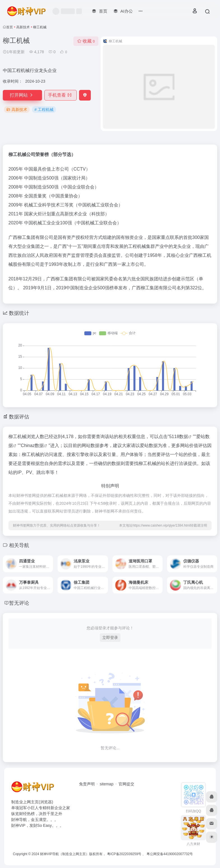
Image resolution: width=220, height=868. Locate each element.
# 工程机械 (44, 110)
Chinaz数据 (32, 445)
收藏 (86, 41)
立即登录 (110, 637)
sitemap (107, 784)
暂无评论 (19, 603)
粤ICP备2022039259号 (124, 854)
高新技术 (23, 27)
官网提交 (126, 784)
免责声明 (87, 784)
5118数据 (179, 437)
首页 (10, 27)
